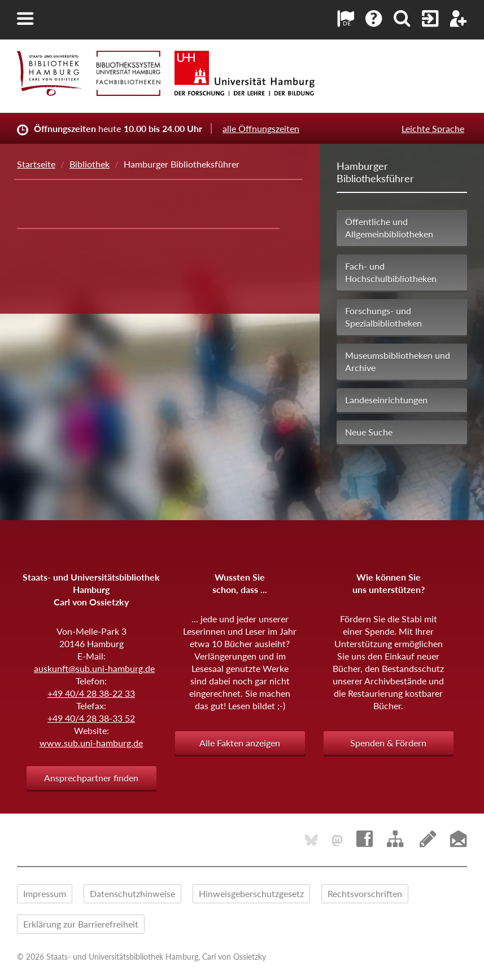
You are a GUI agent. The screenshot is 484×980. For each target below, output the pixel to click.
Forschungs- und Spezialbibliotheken (383, 317)
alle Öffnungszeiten (261, 128)
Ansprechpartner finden (91, 778)
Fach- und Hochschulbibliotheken (391, 272)
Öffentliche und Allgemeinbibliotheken (389, 228)
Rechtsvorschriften (365, 893)
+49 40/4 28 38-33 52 (91, 718)
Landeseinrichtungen (386, 400)
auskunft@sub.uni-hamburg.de (94, 668)
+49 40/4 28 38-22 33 (91, 693)
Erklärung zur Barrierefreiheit (81, 924)
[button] (25, 19)
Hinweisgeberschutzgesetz (251, 893)
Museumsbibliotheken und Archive (398, 361)
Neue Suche (369, 432)
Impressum (45, 893)
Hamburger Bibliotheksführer (375, 172)
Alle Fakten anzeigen (240, 743)
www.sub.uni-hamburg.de (91, 743)
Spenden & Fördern (388, 743)
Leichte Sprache (433, 128)
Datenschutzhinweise (132, 893)
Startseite (36, 164)
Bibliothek (90, 164)
